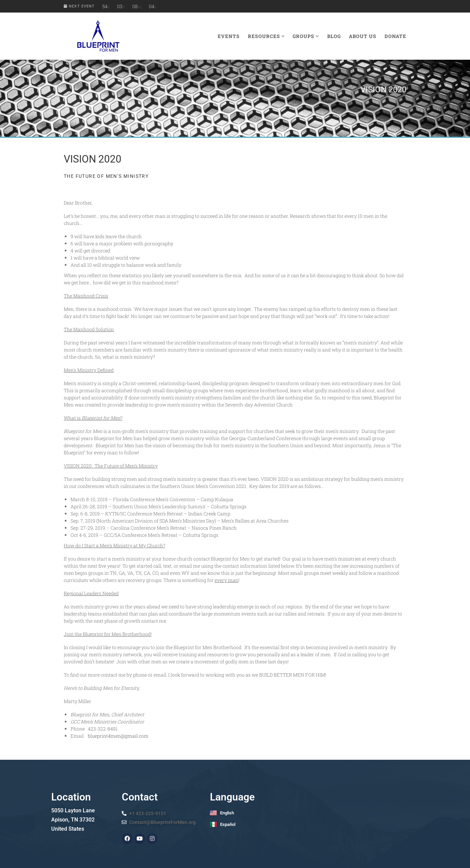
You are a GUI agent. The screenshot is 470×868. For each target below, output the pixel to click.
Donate (395, 36)
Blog (334, 36)
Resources (266, 36)
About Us (363, 36)
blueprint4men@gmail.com (118, 736)
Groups (306, 36)
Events (229, 36)
